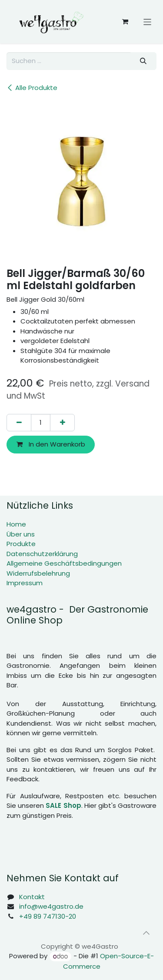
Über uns (21, 534)
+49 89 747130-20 (48, 916)
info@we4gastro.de (51, 906)
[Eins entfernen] (19, 423)
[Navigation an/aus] (148, 22)
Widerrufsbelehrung (38, 573)
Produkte (21, 544)
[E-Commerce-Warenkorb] (125, 22)
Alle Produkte (32, 88)
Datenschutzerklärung (42, 554)
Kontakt (32, 897)
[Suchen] (143, 61)
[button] (146, 933)
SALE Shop (63, 805)
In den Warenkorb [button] (51, 444)
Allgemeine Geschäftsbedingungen (64, 563)
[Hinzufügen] (62, 423)
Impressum (25, 583)
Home (16, 524)
